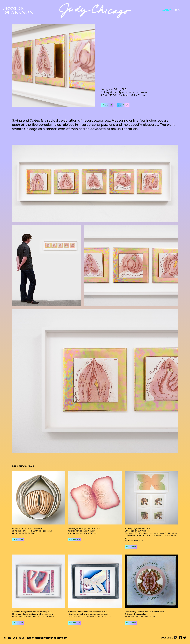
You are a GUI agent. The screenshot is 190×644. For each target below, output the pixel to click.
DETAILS (123, 105)
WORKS (167, 10)
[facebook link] (180, 638)
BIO (177, 10)
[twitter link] (185, 638)
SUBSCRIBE (167, 638)
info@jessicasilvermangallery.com (47, 638)
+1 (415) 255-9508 (14, 638)
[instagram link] (176, 638)
